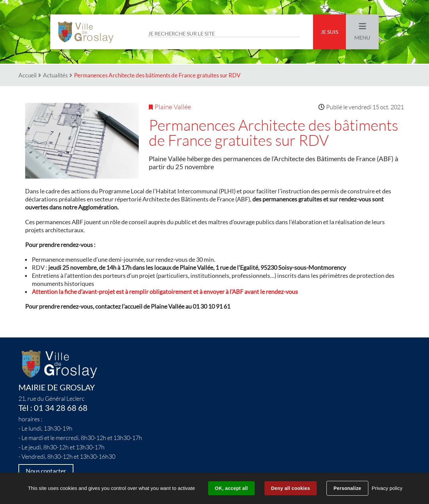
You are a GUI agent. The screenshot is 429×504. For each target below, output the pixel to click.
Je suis (329, 32)
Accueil (27, 75)
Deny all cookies (291, 488)
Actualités (55, 75)
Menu (362, 38)
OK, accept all (231, 488)
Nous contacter (46, 471)
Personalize (347, 488)
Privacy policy (387, 488)
